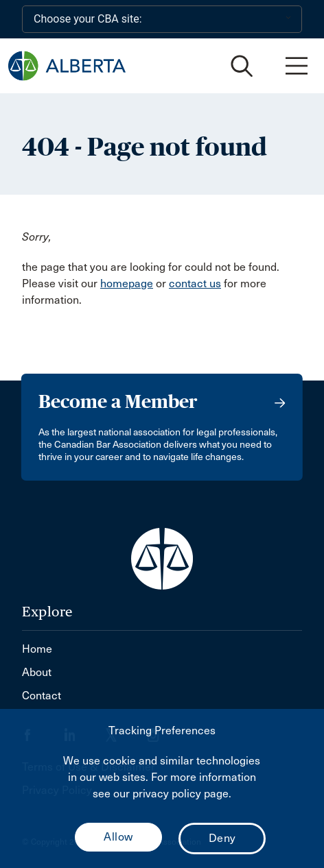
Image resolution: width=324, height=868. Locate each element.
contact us (195, 284)
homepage (127, 284)
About (37, 672)
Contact (42, 696)
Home (37, 649)
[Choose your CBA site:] (162, 19)
